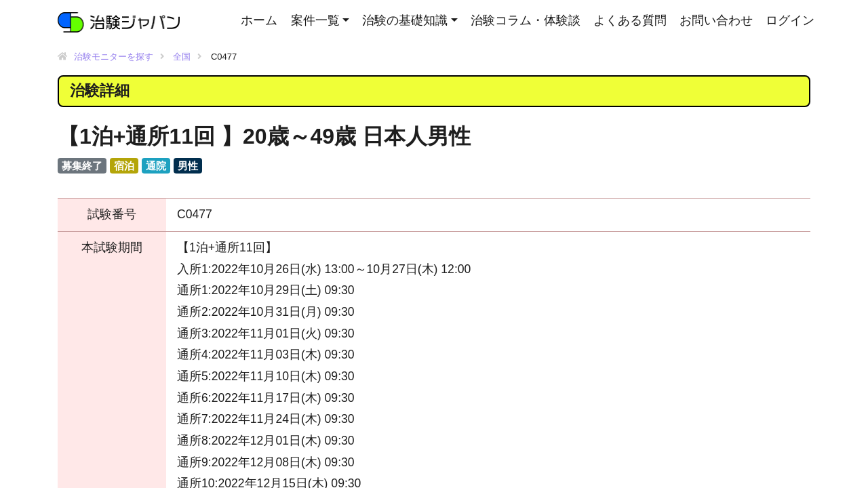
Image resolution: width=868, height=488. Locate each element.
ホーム (259, 20)
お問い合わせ (716, 20)
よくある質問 (630, 20)
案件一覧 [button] (315, 20)
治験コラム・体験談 (526, 20)
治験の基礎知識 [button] (405, 20)
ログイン (790, 20)
